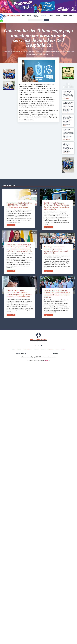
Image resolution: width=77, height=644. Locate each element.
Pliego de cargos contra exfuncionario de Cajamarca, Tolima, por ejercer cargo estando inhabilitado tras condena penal (19, 293)
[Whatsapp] (1, 21)
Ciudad (29, 15)
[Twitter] (1, 18)
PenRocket (46, 360)
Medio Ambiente (36, 16)
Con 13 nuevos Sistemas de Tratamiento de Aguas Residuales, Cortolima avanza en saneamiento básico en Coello (57, 206)
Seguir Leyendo (11, 225)
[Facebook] (1, 16)
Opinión (51, 15)
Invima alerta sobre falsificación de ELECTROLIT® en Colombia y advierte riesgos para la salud (19, 205)
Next (73, 73)
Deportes (58, 15)
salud (68, 98)
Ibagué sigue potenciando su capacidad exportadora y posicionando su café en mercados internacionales (57, 250)
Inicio (23, 15)
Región (65, 15)
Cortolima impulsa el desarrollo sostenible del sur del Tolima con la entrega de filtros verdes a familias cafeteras (57, 294)
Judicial (71, 15)
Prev (64, 73)
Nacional (44, 15)
